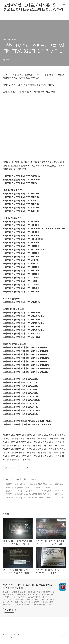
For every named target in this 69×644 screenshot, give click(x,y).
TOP (64, 635)
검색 (58, 5)
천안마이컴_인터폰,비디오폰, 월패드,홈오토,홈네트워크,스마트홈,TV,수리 (33, 6)
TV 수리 (18, 479)
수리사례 (9, 479)
